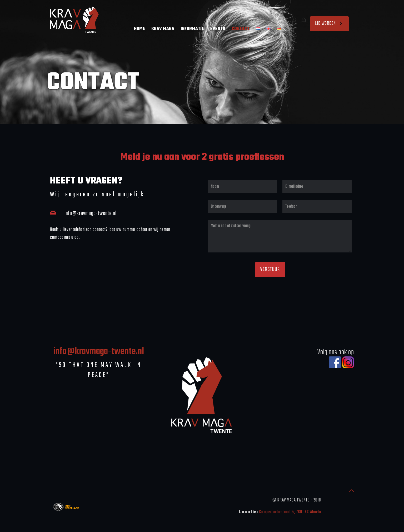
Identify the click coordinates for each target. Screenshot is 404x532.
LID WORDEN (329, 24)
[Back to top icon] (352, 491)
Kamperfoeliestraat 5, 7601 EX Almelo (290, 512)
